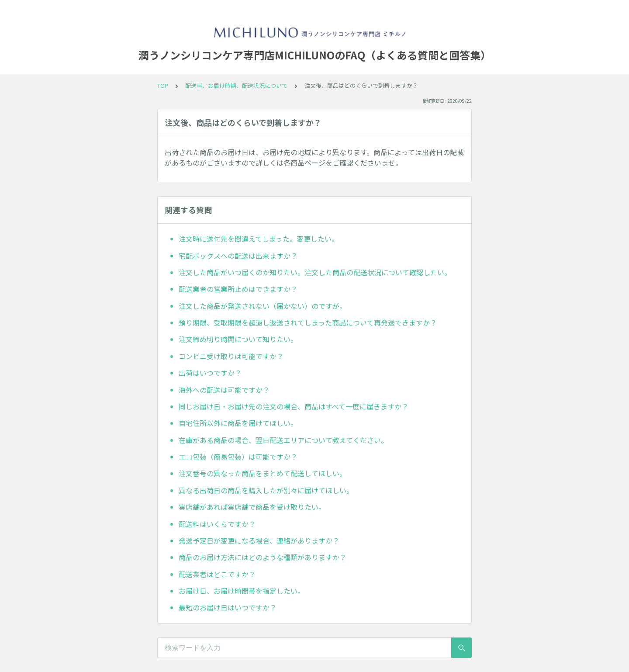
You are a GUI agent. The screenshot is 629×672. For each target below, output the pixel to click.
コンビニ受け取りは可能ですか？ (231, 356)
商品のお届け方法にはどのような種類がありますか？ (263, 557)
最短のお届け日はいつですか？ (228, 607)
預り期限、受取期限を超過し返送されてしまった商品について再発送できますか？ (308, 322)
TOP (163, 85)
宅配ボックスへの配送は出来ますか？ (238, 256)
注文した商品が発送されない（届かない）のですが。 (263, 306)
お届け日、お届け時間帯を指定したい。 (242, 591)
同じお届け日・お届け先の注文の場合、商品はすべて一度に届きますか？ (294, 406)
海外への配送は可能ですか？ (224, 390)
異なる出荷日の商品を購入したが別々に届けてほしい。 (266, 490)
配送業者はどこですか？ (217, 574)
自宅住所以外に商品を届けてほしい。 (238, 423)
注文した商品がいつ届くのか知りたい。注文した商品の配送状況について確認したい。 (315, 272)
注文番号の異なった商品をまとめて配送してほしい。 (263, 473)
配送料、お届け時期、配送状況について (236, 85)
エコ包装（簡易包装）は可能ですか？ (238, 457)
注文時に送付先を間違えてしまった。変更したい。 (259, 239)
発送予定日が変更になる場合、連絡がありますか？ (259, 540)
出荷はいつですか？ (210, 373)
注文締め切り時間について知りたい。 (238, 339)
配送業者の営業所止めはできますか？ (238, 289)
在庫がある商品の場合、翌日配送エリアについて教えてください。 (283, 440)
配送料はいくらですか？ (217, 524)
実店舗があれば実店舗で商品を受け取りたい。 (252, 507)
